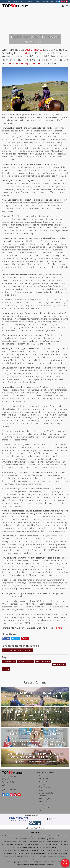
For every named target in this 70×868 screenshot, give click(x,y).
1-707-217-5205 (9, 790)
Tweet (16, 638)
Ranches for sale (45, 801)
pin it (25, 638)
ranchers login (48, 1)
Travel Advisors (45, 787)
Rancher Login (44, 799)
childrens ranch (43, 662)
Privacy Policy (44, 778)
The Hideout (25, 53)
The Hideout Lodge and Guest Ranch (17, 650)
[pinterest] (64, 1)
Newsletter (18, 1)
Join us (37, 1)
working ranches (26, 662)
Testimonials (29, 1)
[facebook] (57, 1)
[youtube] (67, 1)
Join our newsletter (46, 793)
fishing (6, 669)
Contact (42, 784)
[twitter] (59, 1)
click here (58, 628)
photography (59, 664)
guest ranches (34, 50)
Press (10, 1)
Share (6, 638)
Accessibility (44, 781)
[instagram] (62, 1)
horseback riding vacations (24, 63)
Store (41, 790)
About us (42, 776)
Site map (42, 796)
